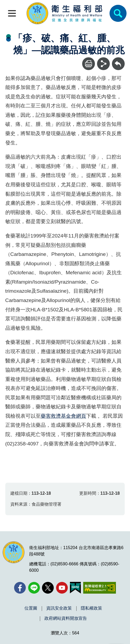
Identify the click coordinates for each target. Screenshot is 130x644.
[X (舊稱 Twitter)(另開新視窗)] (48, 588)
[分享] (103, 64)
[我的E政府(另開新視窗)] (75, 588)
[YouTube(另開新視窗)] (62, 588)
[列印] (89, 64)
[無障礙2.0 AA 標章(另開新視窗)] (100, 588)
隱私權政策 (91, 608)
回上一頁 (118, 60)
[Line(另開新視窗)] (34, 588)
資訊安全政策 (59, 608)
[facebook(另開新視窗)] (20, 588)
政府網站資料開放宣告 (66, 618)
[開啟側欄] (12, 13)
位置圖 (31, 608)
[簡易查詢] (118, 13)
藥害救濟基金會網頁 (63, 416)
